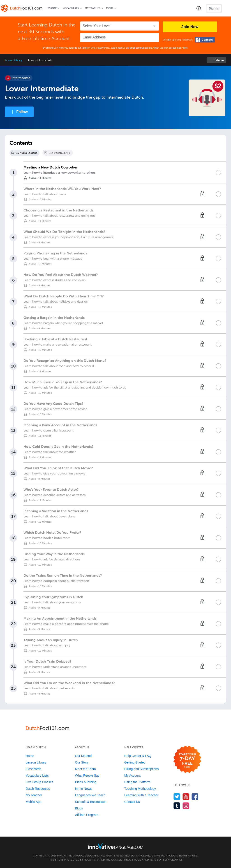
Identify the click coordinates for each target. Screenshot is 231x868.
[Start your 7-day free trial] (187, 760)
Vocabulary (71, 8)
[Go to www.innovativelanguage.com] (115, 846)
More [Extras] (110, 8)
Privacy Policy (103, 48)
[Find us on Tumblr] (177, 806)
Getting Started (135, 762)
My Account (132, 776)
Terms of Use (88, 48)
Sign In (214, 8)
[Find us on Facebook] (195, 797)
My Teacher (93, 8)
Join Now (190, 27)
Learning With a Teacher (141, 795)
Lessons (52, 8)
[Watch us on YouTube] (186, 797)
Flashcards (33, 769)
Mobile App (33, 802)
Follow (22, 112)
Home (30, 756)
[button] (199, 8)
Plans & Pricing (86, 782)
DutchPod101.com (143, 856)
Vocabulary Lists (37, 776)
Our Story (82, 762)
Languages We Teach (90, 795)
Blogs (79, 808)
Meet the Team (85, 769)
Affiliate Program (87, 815)
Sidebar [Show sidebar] (219, 60)
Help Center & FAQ (138, 756)
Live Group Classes (39, 782)
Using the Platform (137, 782)
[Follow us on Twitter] (177, 797)
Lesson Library (14, 60)
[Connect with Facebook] (205, 40)
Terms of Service (162, 860)
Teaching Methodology (140, 789)
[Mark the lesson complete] (218, 173)
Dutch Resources (38, 789)
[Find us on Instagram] (186, 806)
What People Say (87, 776)
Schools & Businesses (91, 802)
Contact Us (132, 802)
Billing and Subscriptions (142, 769)
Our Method (83, 756)
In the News (83, 789)
